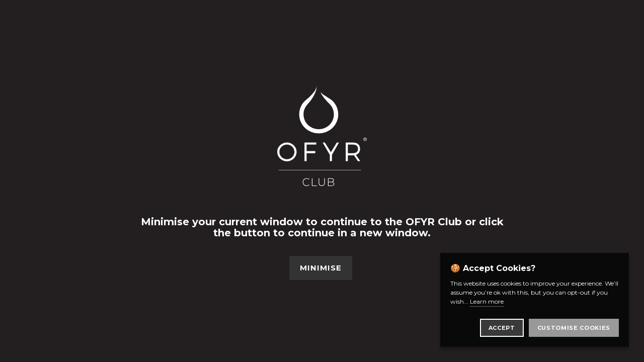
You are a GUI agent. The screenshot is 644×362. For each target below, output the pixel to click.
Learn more (487, 301)
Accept (502, 328)
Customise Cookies (574, 328)
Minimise (321, 268)
